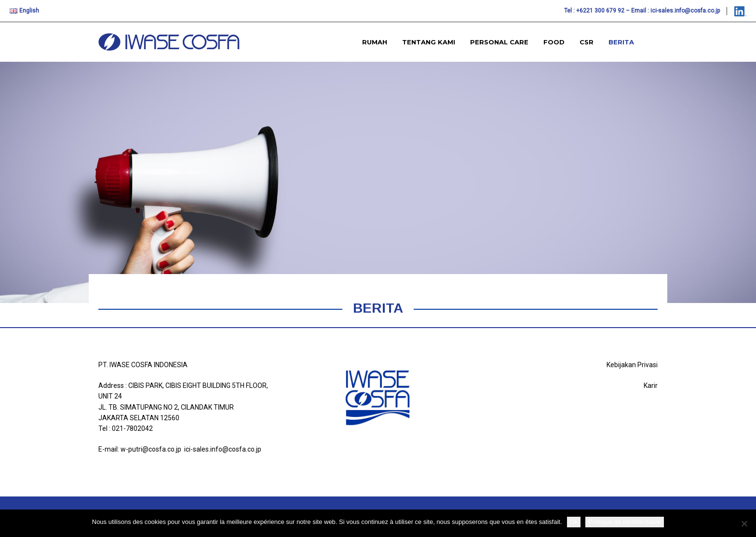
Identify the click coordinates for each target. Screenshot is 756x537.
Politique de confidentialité (625, 522)
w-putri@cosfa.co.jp (151, 449)
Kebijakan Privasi (632, 365)
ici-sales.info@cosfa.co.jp (685, 11)
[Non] (744, 523)
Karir (651, 386)
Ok (574, 522)
